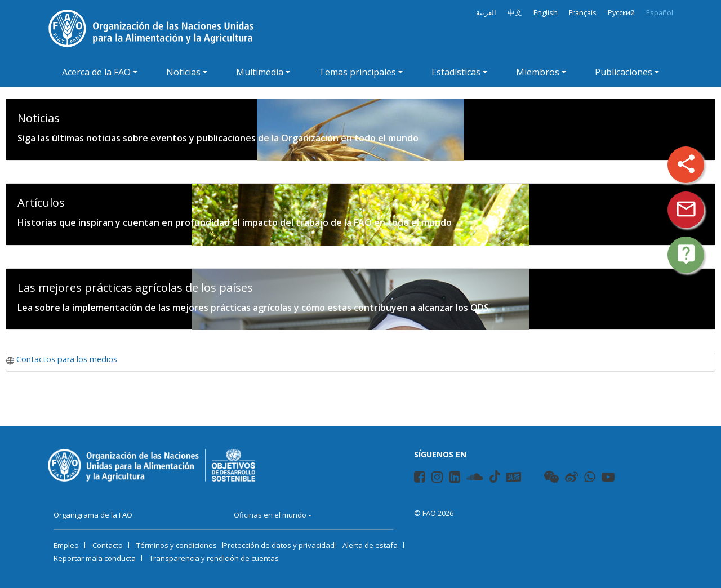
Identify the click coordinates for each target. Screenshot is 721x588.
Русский (621, 13)
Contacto (108, 545)
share (686, 164)
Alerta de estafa (370, 545)
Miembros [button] (538, 72)
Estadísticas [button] (456, 72)
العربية (486, 13)
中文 (515, 13)
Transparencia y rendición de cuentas (214, 558)
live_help (686, 254)
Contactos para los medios (67, 359)
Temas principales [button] (357, 72)
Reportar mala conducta (95, 558)
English (546, 13)
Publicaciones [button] (624, 72)
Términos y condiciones (177, 545)
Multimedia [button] (260, 72)
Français (583, 13)
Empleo (66, 545)
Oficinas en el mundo (270, 515)
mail (686, 209)
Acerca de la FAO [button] (96, 72)
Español (660, 13)
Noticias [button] (183, 72)
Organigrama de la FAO (93, 515)
